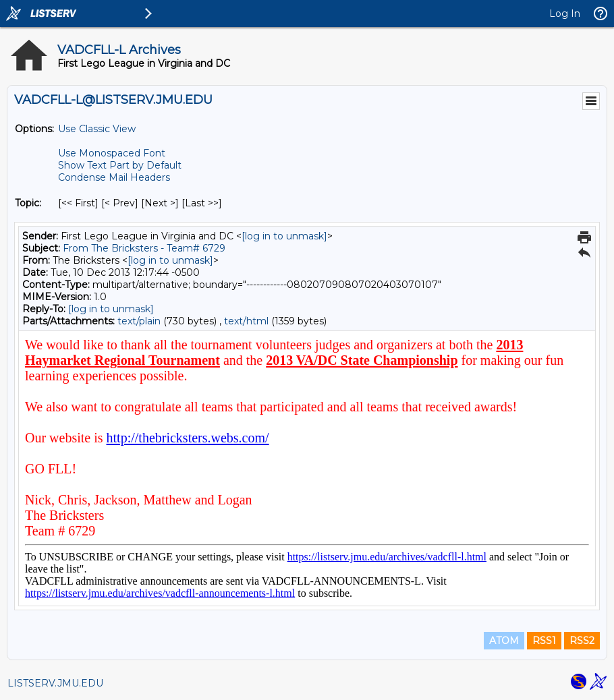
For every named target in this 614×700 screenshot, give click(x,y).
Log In (565, 13)
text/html (246, 321)
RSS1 (544, 641)
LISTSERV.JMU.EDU (55, 683)
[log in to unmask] (284, 236)
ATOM (504, 641)
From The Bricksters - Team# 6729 (144, 248)
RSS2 (582, 641)
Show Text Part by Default (120, 165)
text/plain (139, 321)
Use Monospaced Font (112, 153)
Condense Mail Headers (114, 177)
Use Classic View (97, 129)
